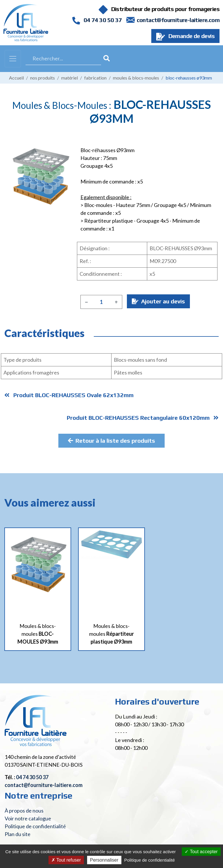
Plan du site (18, 834)
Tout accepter (201, 852)
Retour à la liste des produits (111, 441)
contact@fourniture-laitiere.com (178, 20)
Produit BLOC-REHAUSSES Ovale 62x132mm (69, 395)
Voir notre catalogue (28, 818)
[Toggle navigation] (13, 59)
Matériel (70, 78)
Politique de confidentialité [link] (150, 860)
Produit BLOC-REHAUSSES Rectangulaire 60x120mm (143, 418)
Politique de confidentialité (35, 826)
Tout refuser (66, 860)
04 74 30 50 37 (97, 20)
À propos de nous (24, 811)
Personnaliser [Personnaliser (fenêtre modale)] (104, 860)
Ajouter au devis (158, 301)
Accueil (16, 78)
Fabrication (95, 78)
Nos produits (43, 78)
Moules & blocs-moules (136, 78)
